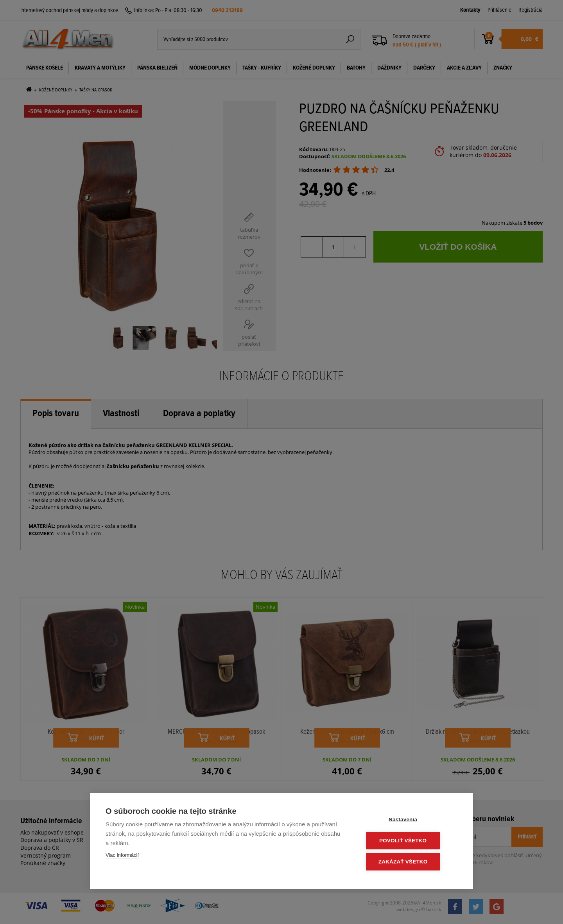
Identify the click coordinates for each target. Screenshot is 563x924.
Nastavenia (410, 821)
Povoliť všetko (410, 841)
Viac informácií (122, 856)
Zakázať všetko (411, 862)
